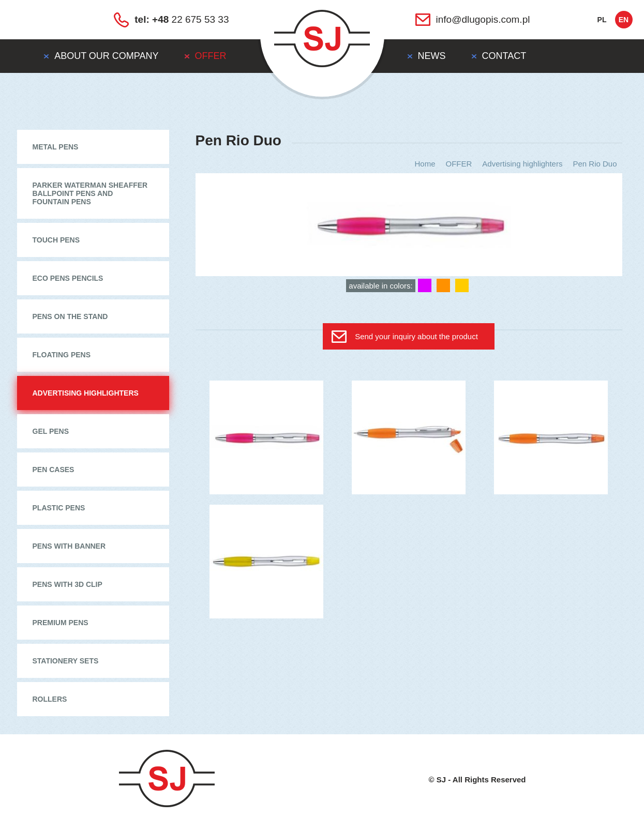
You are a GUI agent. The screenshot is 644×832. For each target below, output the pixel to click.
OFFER (459, 164)
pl (602, 20)
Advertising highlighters (522, 164)
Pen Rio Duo (595, 164)
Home (425, 164)
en (624, 20)
